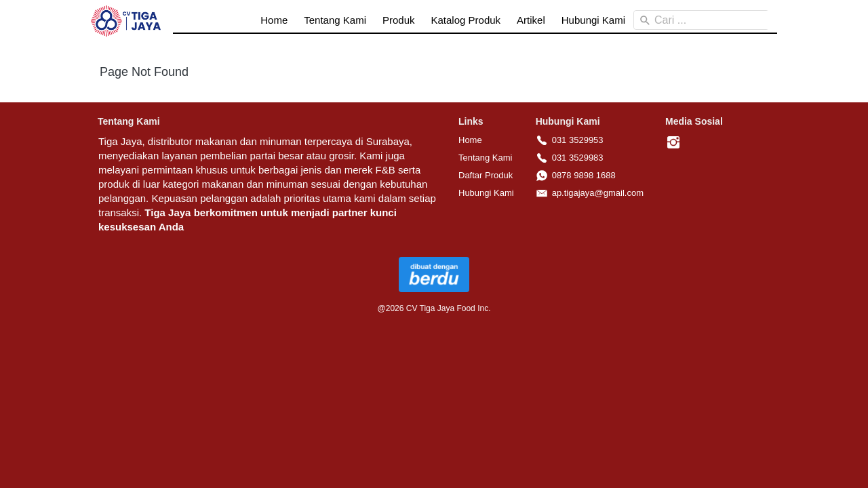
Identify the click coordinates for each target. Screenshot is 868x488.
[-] (673, 143)
